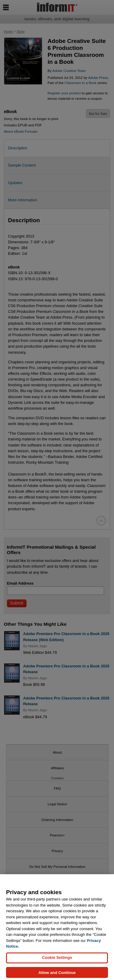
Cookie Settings (57, 961)
